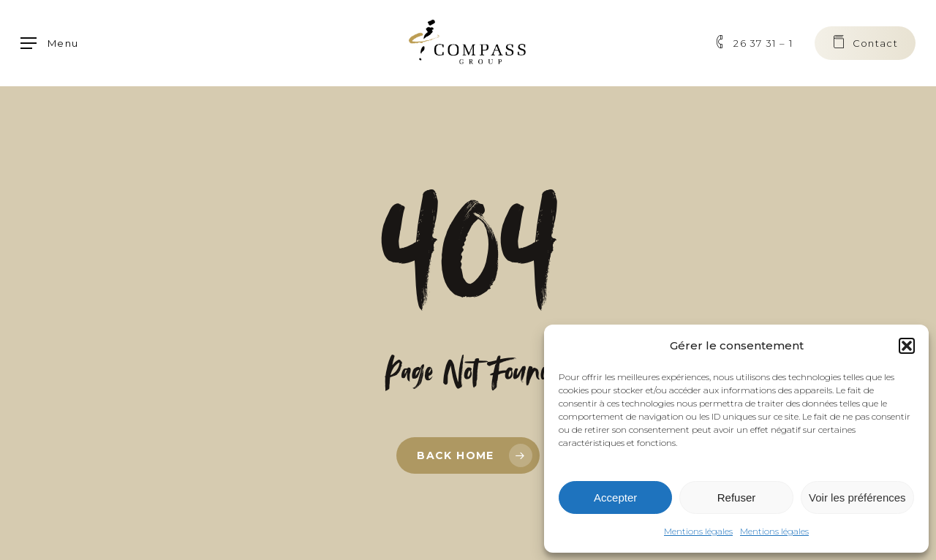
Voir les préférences (857, 497)
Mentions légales (698, 531)
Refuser (737, 497)
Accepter (615, 497)
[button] (907, 346)
